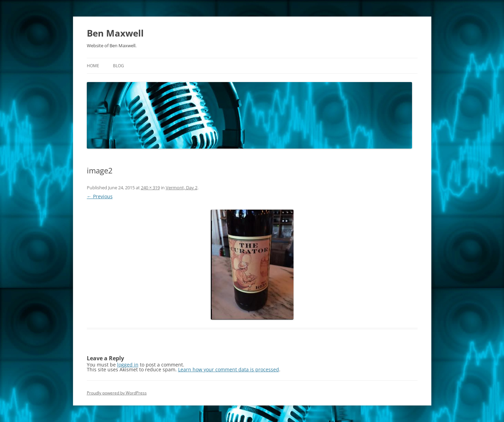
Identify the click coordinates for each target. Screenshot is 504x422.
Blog (119, 66)
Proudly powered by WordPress (117, 393)
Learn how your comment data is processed (229, 369)
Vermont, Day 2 (182, 188)
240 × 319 (150, 188)
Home (93, 66)
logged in (128, 365)
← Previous (100, 196)
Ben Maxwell (115, 33)
